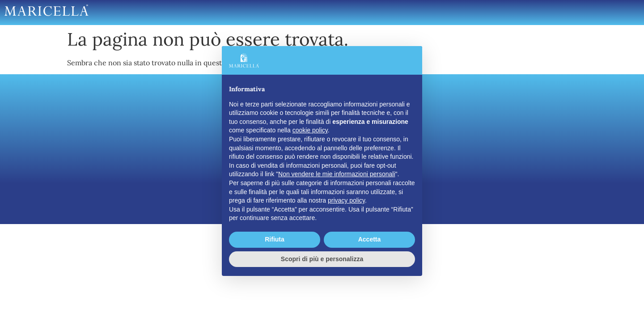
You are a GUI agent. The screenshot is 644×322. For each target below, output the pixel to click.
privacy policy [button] (346, 200)
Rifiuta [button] (275, 239)
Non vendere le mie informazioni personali (337, 174)
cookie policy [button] (310, 130)
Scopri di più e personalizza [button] (322, 259)
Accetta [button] (370, 239)
